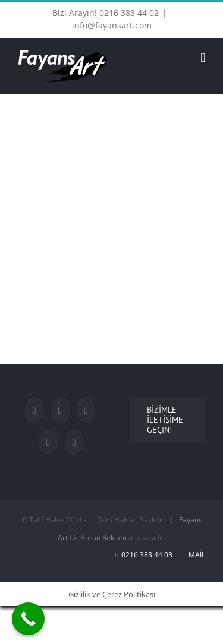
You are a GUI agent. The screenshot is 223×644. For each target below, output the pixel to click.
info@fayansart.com (112, 25)
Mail (195, 555)
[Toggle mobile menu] (203, 58)
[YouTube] (87, 410)
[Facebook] (34, 410)
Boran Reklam (103, 537)
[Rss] (75, 442)
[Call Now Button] (28, 619)
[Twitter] (60, 410)
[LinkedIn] (48, 442)
